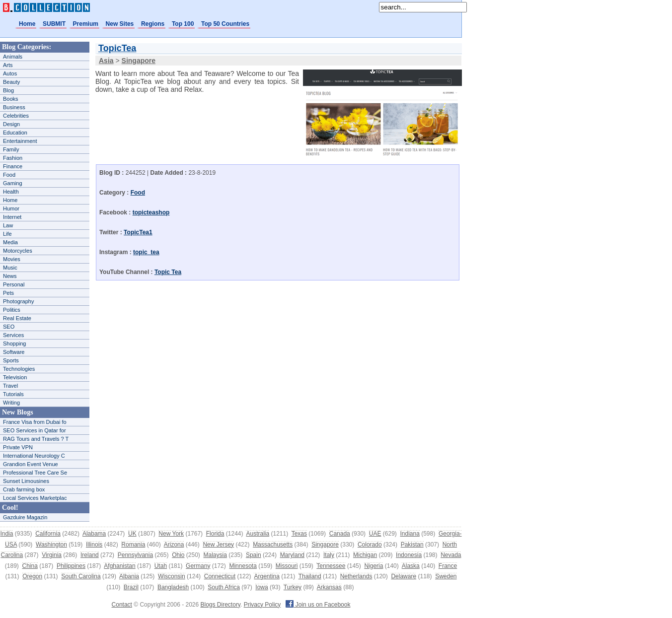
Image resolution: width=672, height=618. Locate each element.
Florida (215, 534)
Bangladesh (173, 587)
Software (14, 352)
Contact (122, 605)
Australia (258, 534)
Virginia (52, 555)
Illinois (94, 545)
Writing (11, 403)
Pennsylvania (135, 555)
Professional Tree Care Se (35, 473)
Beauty (11, 82)
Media (10, 242)
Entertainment (20, 141)
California (48, 534)
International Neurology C (34, 456)
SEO (9, 327)
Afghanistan (119, 566)
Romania (133, 545)
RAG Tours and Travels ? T (36, 439)
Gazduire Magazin (25, 517)
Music (10, 268)
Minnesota (243, 566)
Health (11, 192)
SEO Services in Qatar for (35, 430)
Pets (8, 293)
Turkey (293, 587)
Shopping (15, 343)
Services (13, 335)
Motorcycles (18, 251)
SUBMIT (54, 24)
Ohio (178, 555)
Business (14, 107)
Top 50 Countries (225, 24)
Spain (254, 555)
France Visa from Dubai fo (35, 422)
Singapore (325, 545)
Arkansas (329, 587)
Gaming (13, 183)
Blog (8, 90)
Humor (11, 208)
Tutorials (13, 394)
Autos (10, 73)
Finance (13, 166)
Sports (11, 360)
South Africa (224, 587)
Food (9, 175)
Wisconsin (172, 576)
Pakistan (412, 545)
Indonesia (409, 555)
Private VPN (18, 447)
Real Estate (17, 318)
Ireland (90, 555)
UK (132, 534)
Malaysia (215, 555)
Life (7, 234)
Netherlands (356, 576)
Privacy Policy (262, 605)
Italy (329, 555)
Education (15, 133)
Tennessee (331, 566)
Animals (13, 57)
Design (11, 124)
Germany (198, 566)
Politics (12, 310)
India (6, 534)
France (448, 566)
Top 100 (183, 24)
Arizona (174, 545)
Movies (12, 259)
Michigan (365, 555)
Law (8, 225)
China (30, 566)
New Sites (120, 24)
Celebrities (16, 116)
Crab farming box (24, 489)
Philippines (71, 566)
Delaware (404, 576)
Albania (129, 576)
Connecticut (220, 576)
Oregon (32, 576)
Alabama (94, 534)
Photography (18, 301)
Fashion (13, 158)
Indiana (410, 534)
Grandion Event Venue (31, 464)
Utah (161, 566)
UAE (375, 534)
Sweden (446, 576)
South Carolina (81, 576)
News (10, 276)
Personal (14, 284)
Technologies (19, 369)
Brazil (131, 587)
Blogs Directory (221, 605)
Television (15, 377)
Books (11, 99)
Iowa (261, 587)
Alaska (411, 566)
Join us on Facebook (318, 605)
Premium (86, 24)
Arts (8, 65)
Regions (153, 24)
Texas (299, 534)
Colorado (370, 545)
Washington (51, 545)
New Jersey (218, 545)
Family (11, 149)
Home (27, 24)
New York (171, 534)
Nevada (451, 555)
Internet (12, 217)
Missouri (287, 566)
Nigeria (373, 566)
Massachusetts (273, 545)
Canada (340, 534)
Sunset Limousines (26, 481)
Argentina (266, 576)
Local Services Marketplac (35, 498)
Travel (10, 386)
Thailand (310, 576)
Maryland (292, 555)
